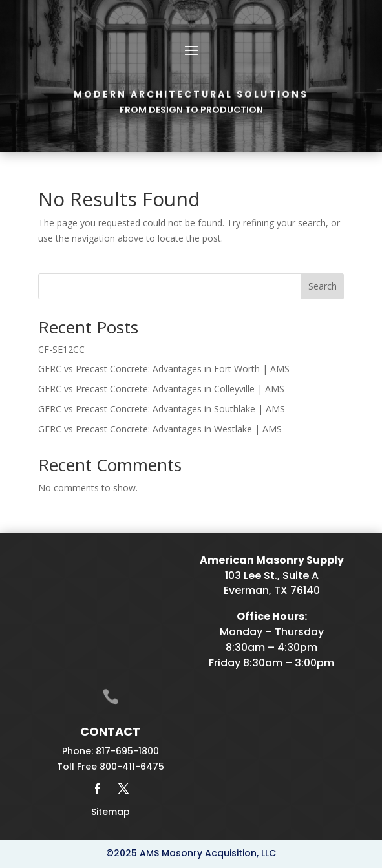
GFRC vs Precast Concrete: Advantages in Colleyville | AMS (161, 389)
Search (323, 286)
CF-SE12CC (61, 349)
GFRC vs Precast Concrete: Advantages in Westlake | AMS (160, 429)
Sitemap (111, 812)
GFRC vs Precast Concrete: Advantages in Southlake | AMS (162, 409)
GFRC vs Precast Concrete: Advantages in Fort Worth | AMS (164, 369)
